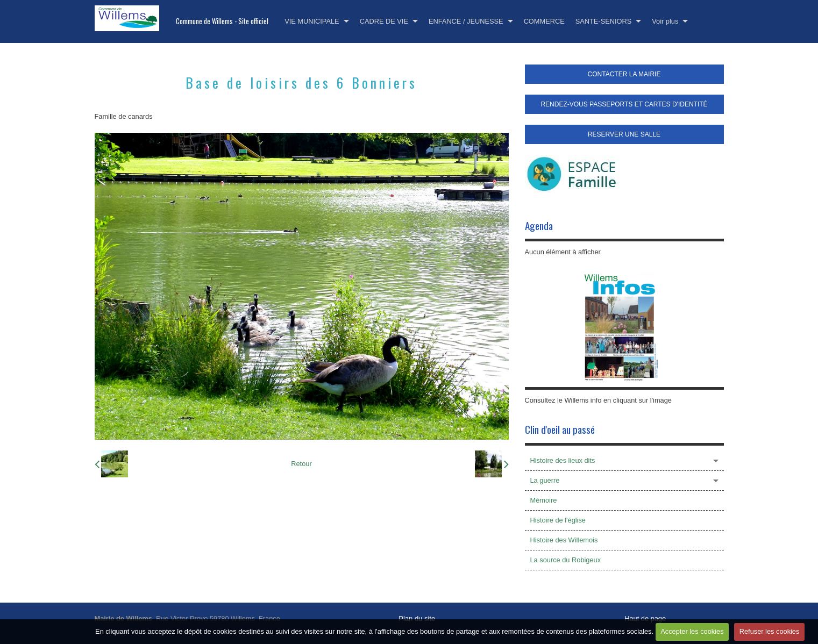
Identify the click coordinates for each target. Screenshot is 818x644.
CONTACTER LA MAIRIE (624, 74)
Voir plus (665, 21)
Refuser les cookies (770, 631)
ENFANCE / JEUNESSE (466, 21)
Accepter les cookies (692, 631)
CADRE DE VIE (384, 21)
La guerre (545, 480)
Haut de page (645, 618)
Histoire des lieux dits (563, 460)
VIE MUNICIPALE (312, 21)
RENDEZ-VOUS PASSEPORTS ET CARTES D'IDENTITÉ (624, 104)
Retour (301, 464)
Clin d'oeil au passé (560, 429)
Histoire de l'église (558, 520)
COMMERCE (544, 21)
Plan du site (417, 618)
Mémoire (544, 500)
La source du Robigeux (566, 560)
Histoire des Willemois (564, 540)
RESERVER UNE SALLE (624, 134)
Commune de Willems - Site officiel (222, 21)
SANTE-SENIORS (604, 21)
